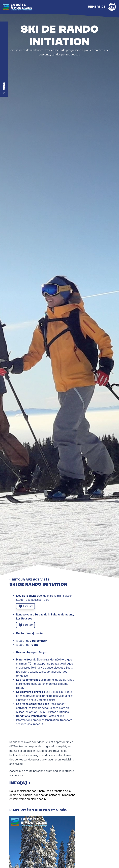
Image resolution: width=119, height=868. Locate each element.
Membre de (102, 7)
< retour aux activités (29, 580)
